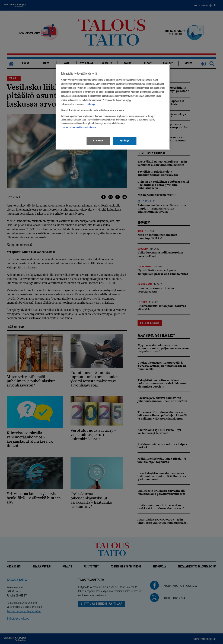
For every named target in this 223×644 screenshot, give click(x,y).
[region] (113, 107)
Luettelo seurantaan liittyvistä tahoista (78, 128)
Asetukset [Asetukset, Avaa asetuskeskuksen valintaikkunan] (98, 141)
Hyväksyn (125, 141)
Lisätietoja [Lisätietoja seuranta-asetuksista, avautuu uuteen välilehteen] (90, 104)
